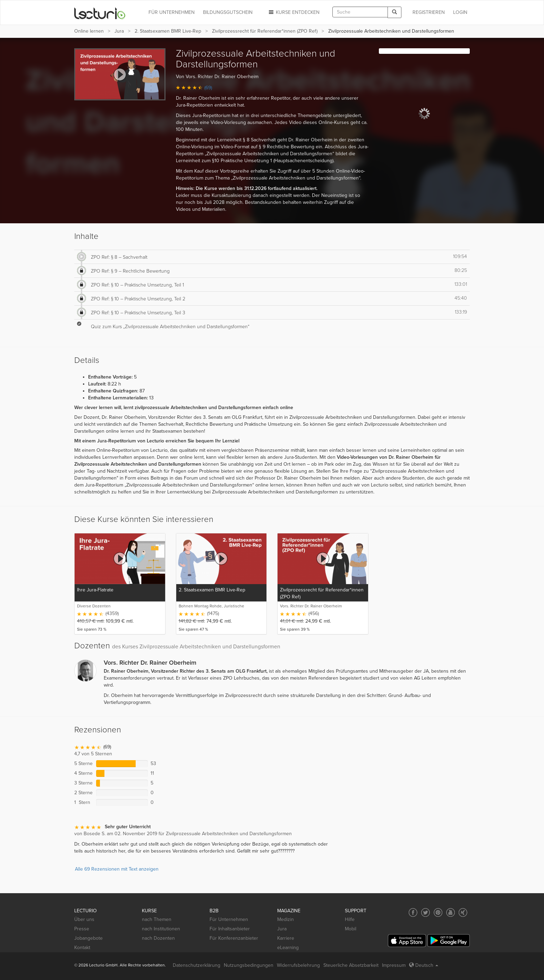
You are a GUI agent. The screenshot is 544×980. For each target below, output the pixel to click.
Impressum (394, 965)
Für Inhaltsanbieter (230, 929)
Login (460, 12)
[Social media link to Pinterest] (438, 912)
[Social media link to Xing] (463, 912)
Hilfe (350, 919)
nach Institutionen (161, 929)
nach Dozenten (158, 938)
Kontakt (82, 948)
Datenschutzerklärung (197, 965)
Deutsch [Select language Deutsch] (424, 965)
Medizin (286, 919)
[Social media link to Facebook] (413, 912)
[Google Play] (449, 941)
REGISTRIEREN (429, 12)
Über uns (84, 919)
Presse (82, 929)
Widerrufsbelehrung (298, 965)
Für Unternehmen (229, 919)
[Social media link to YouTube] (450, 912)
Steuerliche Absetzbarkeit (351, 965)
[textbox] (360, 12)
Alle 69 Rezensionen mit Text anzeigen (117, 869)
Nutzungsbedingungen (249, 965)
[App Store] (407, 941)
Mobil (351, 929)
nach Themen (157, 919)
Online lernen (89, 31)
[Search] (394, 12)
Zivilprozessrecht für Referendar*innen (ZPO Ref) (265, 31)
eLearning (288, 948)
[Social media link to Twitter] (426, 912)
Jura (119, 31)
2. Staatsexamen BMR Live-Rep (168, 31)
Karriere (286, 938)
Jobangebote (88, 938)
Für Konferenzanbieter (234, 938)
